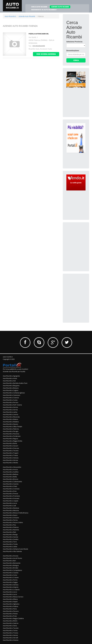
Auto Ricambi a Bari (9, 561)
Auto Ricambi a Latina (10, 412)
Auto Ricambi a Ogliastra (11, 604)
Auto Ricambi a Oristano (11, 518)
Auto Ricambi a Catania (11, 573)
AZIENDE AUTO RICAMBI (60, 7)
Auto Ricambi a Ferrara (11, 402)
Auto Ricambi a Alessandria (12, 467)
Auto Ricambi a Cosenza (11, 398)
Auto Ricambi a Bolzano (11, 388)
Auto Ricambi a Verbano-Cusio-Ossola (15, 549)
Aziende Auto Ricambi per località (14, 371)
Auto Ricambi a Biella (10, 477)
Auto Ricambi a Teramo (11, 451)
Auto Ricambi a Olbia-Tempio (12, 427)
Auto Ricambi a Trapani (11, 453)
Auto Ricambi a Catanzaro (11, 395)
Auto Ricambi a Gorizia (10, 407)
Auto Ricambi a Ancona (11, 556)
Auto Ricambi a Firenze (10, 494)
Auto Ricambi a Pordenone (12, 436)
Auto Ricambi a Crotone (11, 577)
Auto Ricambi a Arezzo (10, 469)
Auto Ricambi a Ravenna (11, 530)
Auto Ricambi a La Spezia (11, 590)
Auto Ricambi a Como (10, 575)
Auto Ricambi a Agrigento (11, 376)
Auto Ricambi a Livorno (10, 414)
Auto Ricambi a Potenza (11, 527)
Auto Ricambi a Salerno (11, 623)
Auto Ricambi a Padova (10, 606)
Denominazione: (73, 51)
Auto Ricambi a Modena (11, 422)
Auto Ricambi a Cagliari (11, 390)
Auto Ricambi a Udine (10, 547)
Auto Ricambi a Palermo (11, 429)
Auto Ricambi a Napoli (10, 602)
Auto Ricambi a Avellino (11, 472)
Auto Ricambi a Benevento (12, 563)
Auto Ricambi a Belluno (11, 474)
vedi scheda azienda (46, 54)
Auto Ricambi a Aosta (10, 378)
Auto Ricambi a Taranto (11, 628)
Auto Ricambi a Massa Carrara (13, 597)
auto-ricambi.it (8, 357)
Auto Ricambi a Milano (10, 599)
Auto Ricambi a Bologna (11, 565)
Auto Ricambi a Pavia (10, 609)
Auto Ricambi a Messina (11, 510)
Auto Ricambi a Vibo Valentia (12, 551)
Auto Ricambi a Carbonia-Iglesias (14, 393)
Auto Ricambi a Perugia (11, 431)
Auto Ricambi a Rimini (10, 621)
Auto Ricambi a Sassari (10, 446)
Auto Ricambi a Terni (10, 542)
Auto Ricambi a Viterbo (10, 463)
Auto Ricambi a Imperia (11, 587)
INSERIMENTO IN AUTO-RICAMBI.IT (44, 10)
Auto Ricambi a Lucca (10, 594)
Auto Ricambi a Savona (10, 537)
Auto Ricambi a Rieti (9, 532)
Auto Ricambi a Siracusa (11, 448)
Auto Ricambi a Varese (10, 635)
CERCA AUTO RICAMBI (39, 7)
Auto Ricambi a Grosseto (11, 498)
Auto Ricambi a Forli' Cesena (12, 405)
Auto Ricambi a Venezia (11, 458)
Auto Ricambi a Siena (10, 626)
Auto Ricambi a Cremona (11, 489)
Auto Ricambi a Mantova (11, 508)
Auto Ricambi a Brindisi (11, 568)
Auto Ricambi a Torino (10, 630)
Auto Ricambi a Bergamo (11, 386)
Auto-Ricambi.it (10, 16)
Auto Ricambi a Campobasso (12, 570)
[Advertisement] (79, 238)
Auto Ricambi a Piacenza (11, 434)
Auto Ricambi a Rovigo (10, 534)
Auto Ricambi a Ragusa (10, 439)
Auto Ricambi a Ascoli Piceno (12, 558)
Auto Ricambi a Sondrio (11, 539)
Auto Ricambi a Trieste (10, 455)
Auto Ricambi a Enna (10, 491)
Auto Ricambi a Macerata (11, 417)
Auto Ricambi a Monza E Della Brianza (16, 513)
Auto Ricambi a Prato (10, 616)
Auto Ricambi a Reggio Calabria (13, 618)
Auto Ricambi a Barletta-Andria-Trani (15, 383)
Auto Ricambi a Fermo (10, 580)
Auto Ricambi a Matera (10, 419)
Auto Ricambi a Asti (9, 381)
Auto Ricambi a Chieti (10, 486)
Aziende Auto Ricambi (27, 16)
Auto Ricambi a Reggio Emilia (13, 441)
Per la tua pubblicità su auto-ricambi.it (15, 369)
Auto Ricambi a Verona (10, 460)
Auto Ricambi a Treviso (10, 633)
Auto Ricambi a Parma (10, 520)
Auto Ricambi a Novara (10, 424)
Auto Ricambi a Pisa (9, 525)
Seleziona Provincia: (75, 42)
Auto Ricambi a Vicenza (11, 640)
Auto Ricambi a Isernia (10, 410)
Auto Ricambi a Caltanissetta (12, 482)
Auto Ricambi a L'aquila (11, 501)
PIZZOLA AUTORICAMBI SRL (39, 34)
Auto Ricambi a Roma (10, 443)
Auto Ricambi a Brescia (11, 479)
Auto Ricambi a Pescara (11, 611)
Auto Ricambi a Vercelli (10, 638)
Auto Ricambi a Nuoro (10, 515)
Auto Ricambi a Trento (10, 544)
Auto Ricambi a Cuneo (10, 400)
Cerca (76, 60)
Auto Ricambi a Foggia (10, 582)
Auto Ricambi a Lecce (10, 503)
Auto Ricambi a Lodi (9, 506)
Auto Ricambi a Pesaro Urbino (13, 522)
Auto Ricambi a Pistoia (10, 614)
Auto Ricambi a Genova (11, 585)
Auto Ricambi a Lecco (10, 592)
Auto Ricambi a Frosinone (11, 496)
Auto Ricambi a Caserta (11, 484)
